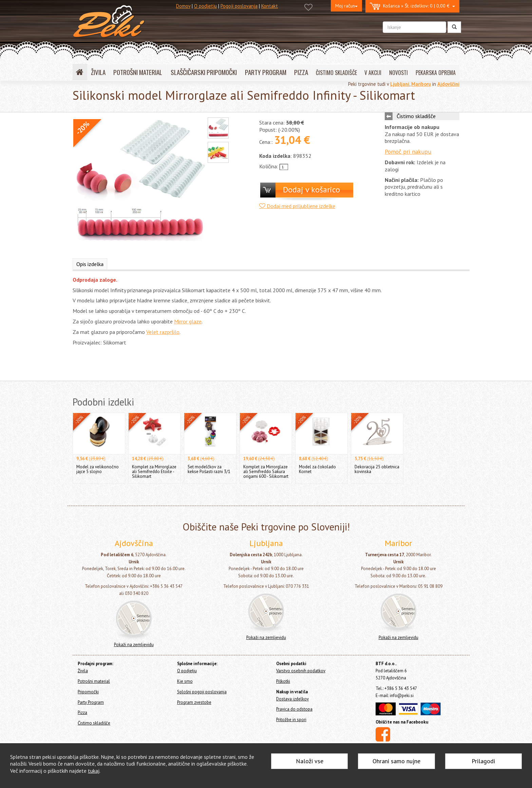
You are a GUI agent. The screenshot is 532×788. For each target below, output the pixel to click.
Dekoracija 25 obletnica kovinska (377, 469)
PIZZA (301, 72)
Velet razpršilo (163, 332)
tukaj (94, 771)
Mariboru (421, 84)
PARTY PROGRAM (266, 72)
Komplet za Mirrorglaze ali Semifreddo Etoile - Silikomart (154, 472)
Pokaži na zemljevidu (134, 645)
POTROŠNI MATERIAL (138, 72)
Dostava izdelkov (292, 699)
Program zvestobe (194, 702)
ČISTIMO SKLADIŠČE (336, 73)
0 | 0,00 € (412, 6)
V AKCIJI (373, 73)
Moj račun (346, 6)
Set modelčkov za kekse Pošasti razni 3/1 (209, 469)
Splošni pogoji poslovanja (202, 692)
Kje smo (185, 681)
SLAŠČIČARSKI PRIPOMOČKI (204, 72)
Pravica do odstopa (294, 709)
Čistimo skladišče (416, 116)
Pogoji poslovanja (239, 6)
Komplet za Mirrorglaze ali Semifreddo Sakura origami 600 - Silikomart (266, 472)
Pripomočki (88, 692)
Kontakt (270, 6)
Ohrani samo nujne (396, 761)
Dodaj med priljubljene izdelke (297, 206)
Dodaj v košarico (311, 190)
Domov (183, 6)
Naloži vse (310, 761)
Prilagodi (483, 761)
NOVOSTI (398, 73)
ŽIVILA (98, 72)
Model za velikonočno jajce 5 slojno (98, 469)
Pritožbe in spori (291, 720)
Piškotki (283, 681)
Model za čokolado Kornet (317, 469)
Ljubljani (400, 84)
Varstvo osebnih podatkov (301, 671)
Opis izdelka (90, 264)
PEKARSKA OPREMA (436, 73)
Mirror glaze (188, 321)
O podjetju (205, 6)
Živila (83, 671)
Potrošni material (94, 681)
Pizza (82, 712)
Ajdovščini (448, 84)
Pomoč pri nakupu (408, 152)
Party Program (91, 702)
